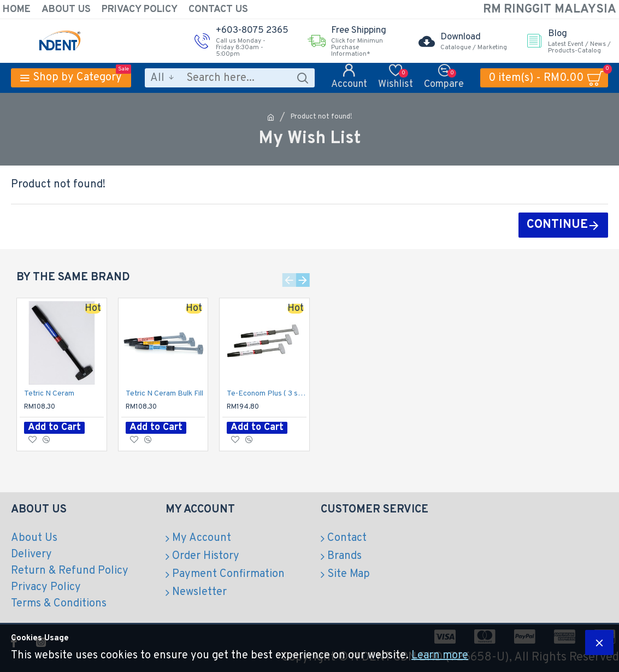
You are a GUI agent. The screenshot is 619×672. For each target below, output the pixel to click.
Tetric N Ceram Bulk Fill (164, 394)
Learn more (440, 656)
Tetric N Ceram (49, 394)
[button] (289, 280)
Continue (557, 225)
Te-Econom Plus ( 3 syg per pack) (267, 394)
